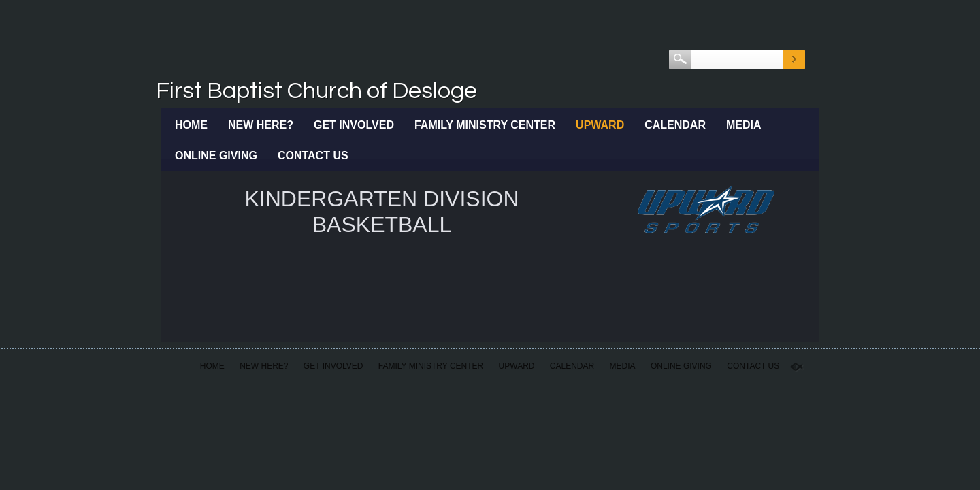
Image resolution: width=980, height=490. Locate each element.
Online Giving (216, 156)
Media (744, 125)
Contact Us (313, 156)
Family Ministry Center (485, 125)
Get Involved (354, 125)
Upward (600, 125)
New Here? (261, 125)
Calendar (675, 125)
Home (191, 125)
